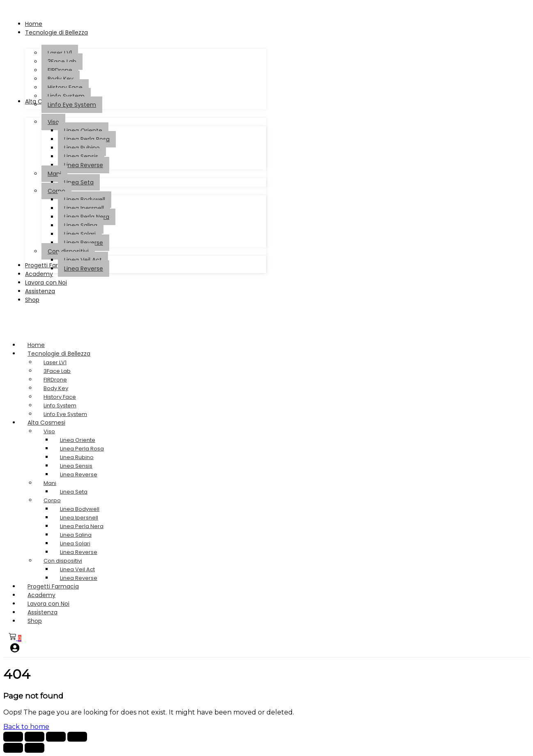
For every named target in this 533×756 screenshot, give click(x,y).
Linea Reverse (79, 475)
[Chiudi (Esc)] (77, 737)
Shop (35, 621)
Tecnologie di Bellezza (67, 354)
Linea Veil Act (77, 569)
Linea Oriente (78, 440)
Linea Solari (75, 543)
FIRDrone (55, 380)
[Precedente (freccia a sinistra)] (13, 748)
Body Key (56, 388)
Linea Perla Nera (82, 526)
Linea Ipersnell (79, 518)
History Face (60, 397)
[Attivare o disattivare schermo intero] (34, 737)
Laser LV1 (55, 362)
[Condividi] (56, 737)
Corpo (52, 500)
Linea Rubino (77, 457)
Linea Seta (74, 492)
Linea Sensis (76, 466)
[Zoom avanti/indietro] (13, 737)
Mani (50, 483)
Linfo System (60, 406)
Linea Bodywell (80, 509)
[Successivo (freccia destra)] (34, 748)
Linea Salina (76, 535)
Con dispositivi (63, 561)
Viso (49, 431)
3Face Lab (57, 371)
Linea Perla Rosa (82, 449)
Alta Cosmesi (54, 423)
